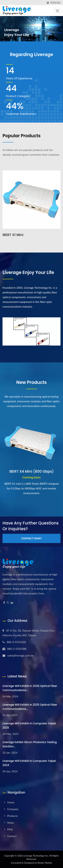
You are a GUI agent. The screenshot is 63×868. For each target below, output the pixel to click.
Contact (12, 836)
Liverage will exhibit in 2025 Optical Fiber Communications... (30, 707)
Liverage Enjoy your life (28, 272)
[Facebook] (4, 603)
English (55, 3)
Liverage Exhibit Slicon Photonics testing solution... (30, 744)
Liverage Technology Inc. (36, 856)
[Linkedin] (12, 603)
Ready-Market (45, 863)
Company (13, 809)
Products (12, 816)
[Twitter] (8, 603)
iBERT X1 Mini (13, 235)
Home (11, 802)
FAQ (10, 829)
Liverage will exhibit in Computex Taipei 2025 (29, 726)
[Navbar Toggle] (57, 11)
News (11, 823)
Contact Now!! (32, 538)
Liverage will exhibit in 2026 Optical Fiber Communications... (30, 688)
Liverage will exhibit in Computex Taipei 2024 (29, 763)
